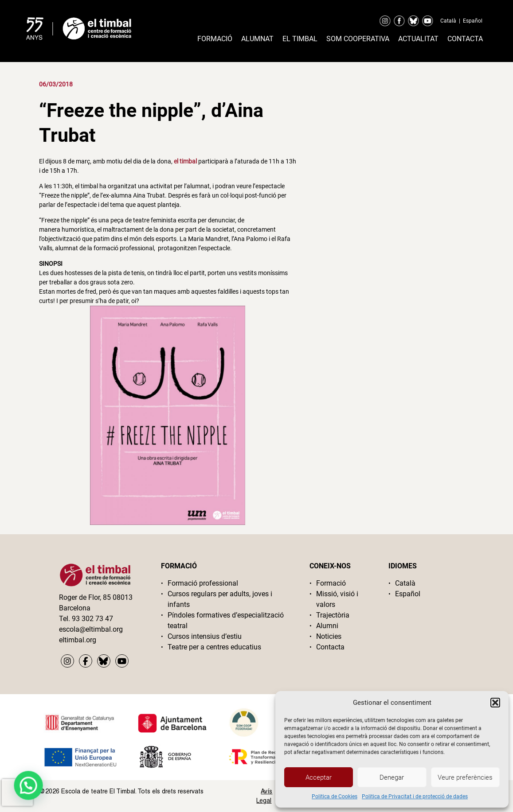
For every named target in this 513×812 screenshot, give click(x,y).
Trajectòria (333, 615)
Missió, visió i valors (337, 599)
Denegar (392, 777)
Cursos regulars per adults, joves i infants (220, 599)
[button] (495, 703)
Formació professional (203, 583)
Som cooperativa (358, 39)
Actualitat (418, 39)
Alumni (327, 626)
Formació (215, 39)
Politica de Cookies (335, 796)
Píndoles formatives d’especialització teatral (226, 620)
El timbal (300, 39)
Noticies (329, 636)
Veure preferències (465, 777)
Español (473, 21)
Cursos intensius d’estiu (205, 636)
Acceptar (319, 777)
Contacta (465, 39)
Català (448, 21)
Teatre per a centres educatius (214, 647)
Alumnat (257, 39)
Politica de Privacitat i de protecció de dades (415, 796)
